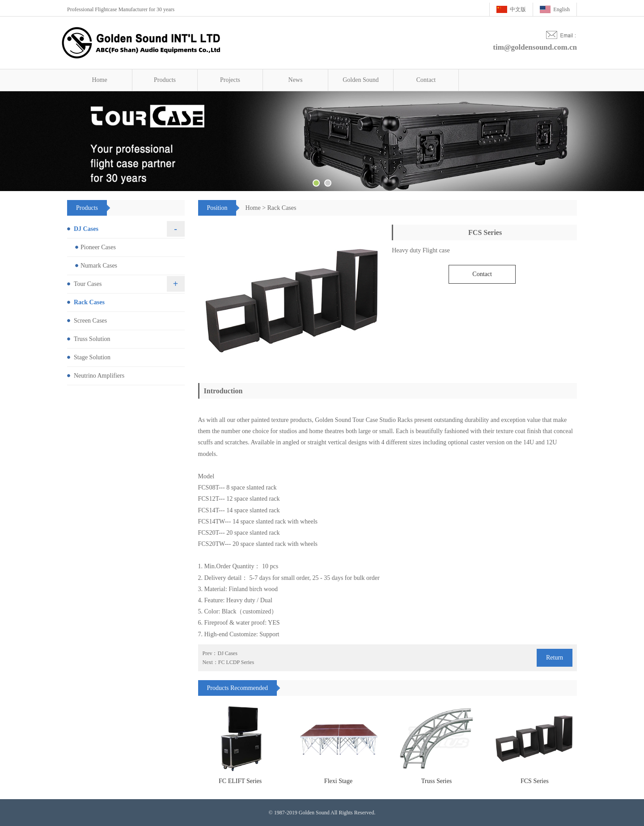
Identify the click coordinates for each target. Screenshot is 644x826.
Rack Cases (282, 208)
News (296, 80)
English (561, 9)
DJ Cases (228, 653)
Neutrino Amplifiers (99, 376)
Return (555, 658)
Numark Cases (99, 266)
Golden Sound (361, 80)
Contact (426, 80)
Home (99, 80)
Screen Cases (90, 321)
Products (165, 80)
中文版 (518, 9)
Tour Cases (88, 284)
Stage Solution (92, 357)
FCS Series (535, 781)
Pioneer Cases (98, 247)
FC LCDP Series (236, 662)
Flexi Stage (338, 781)
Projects (230, 80)
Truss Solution (92, 339)
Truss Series (436, 781)
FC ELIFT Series (240, 781)
